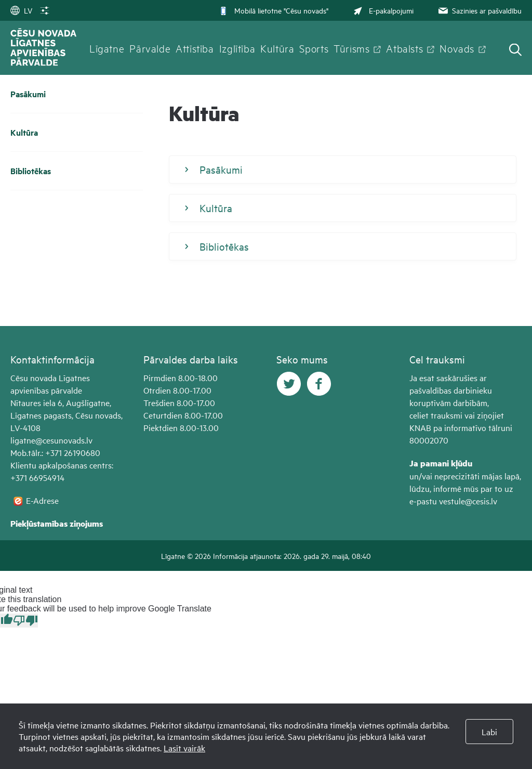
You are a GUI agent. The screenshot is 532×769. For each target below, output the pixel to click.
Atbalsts (404, 48)
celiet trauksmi (436, 415)
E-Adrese (42, 500)
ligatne (23, 440)
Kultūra (277, 48)
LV (21, 10)
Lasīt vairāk (184, 748)
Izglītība (237, 48)
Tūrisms (351, 48)
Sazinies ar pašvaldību (479, 10)
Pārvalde (150, 48)
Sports (314, 48)
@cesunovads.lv (64, 440)
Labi (489, 732)
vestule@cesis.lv (468, 501)
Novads (457, 48)
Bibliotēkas (31, 171)
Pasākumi (28, 94)
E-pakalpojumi (382, 10)
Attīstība (195, 48)
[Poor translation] (25, 621)
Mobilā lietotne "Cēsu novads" (274, 10)
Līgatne (107, 48)
